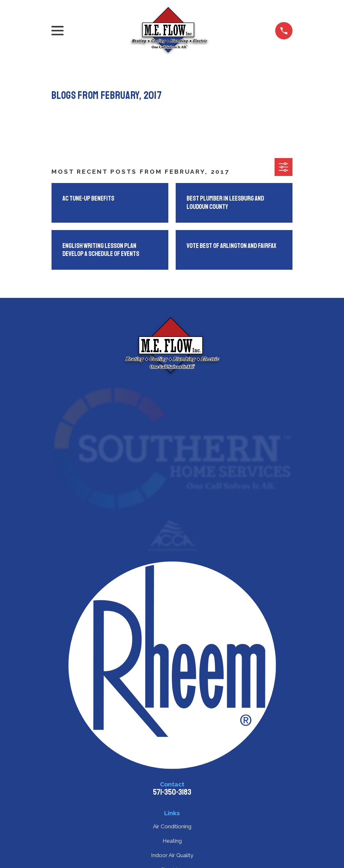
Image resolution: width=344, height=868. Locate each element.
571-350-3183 (172, 792)
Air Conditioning (172, 826)
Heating (172, 841)
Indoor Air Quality (172, 855)
